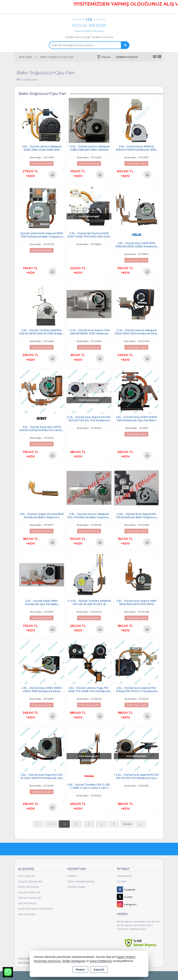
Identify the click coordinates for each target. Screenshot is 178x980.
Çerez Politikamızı (101, 961)
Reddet (80, 970)
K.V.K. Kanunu (27, 876)
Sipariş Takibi (76, 887)
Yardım (72, 876)
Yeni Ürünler (27, 914)
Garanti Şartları (29, 893)
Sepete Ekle (52, 175)
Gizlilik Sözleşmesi (30, 882)
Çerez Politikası (28, 887)
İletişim (122, 882)
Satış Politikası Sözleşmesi (35, 909)
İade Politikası (27, 903)
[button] (104, 57)
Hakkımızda (124, 876)
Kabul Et (99, 970)
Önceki (51, 824)
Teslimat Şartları (30, 898)
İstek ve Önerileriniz (81, 882)
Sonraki (127, 824)
